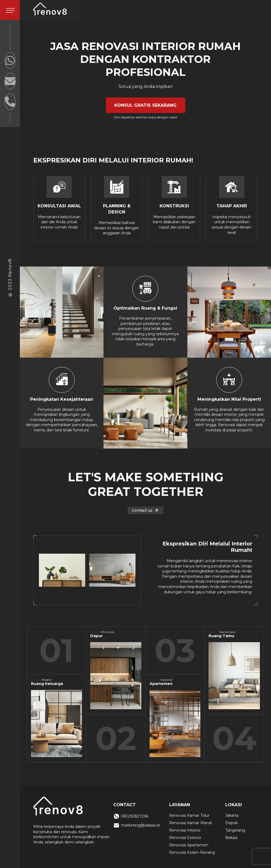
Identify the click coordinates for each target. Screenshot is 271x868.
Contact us (145, 510)
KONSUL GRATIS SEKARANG (145, 105)
